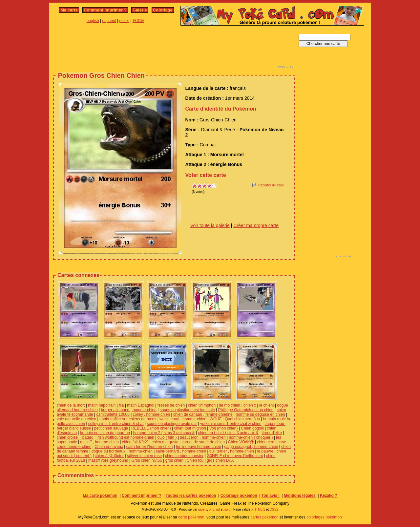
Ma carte (69, 10)
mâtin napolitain (102, 405)
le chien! (267, 405)
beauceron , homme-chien (203, 437)
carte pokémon (191, 517)
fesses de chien (171, 405)
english (93, 21)
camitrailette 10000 (113, 414)
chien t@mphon (202, 405)
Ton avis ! (271, 495)
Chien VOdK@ (241, 442)
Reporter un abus (271, 185)
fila (121, 405)
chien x (250, 405)
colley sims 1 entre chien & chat (116, 424)
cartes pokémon (264, 517)
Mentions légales (300, 495)
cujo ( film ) (167, 437)
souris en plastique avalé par (172, 424)
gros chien (174, 460)
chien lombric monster (184, 456)
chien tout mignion (190, 428)
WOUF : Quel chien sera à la (235, 419)
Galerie (140, 10)
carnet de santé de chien (203, 442)
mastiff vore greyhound (108, 460)
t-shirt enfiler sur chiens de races (128, 419)
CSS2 (274, 509)
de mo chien (230, 405)
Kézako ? (329, 495)
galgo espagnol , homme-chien (251, 447)
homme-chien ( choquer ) (251, 437)
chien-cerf (266, 442)
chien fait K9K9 (135, 442)
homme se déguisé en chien (260, 414)
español (109, 21)
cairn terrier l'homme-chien (150, 447)
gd (218, 509)
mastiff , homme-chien (99, 442)
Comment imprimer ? (105, 10)
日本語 (138, 21)
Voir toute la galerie (210, 225)
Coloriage (163, 10)
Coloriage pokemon (239, 495)
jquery (203, 509)
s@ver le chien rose (144, 456)
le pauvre (265, 451)
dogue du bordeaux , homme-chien (122, 451)
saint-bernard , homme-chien (181, 451)
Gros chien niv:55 (147, 460)
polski (124, 21)
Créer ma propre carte (256, 225)
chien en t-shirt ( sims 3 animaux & (228, 433)
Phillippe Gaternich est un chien (246, 410)
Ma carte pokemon (100, 495)
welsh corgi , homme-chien (183, 419)
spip (227, 509)
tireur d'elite (272, 433)
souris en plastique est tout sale (187, 410)
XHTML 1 (258, 509)
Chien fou (195, 460)
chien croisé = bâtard (75, 437)
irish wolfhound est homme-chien (126, 437)
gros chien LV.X (220, 460)
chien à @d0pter (109, 456)
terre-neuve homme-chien (198, 447)
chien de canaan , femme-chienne (203, 414)
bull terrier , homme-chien (232, 451)
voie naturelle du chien (76, 419)
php (211, 509)
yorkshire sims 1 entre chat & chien (231, 424)
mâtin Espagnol (141, 405)
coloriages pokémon (324, 517)
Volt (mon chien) (224, 428)
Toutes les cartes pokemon (191, 495)
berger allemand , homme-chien (129, 410)
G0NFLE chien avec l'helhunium (235, 456)
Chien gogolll (252, 428)
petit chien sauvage (111, 428)
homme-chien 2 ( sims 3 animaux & (164, 433)
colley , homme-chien (151, 414)
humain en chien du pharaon (105, 433)
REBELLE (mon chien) (151, 428)
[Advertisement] (174, 49)
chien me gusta (165, 442)
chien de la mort (71, 405)
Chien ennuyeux (109, 447)
